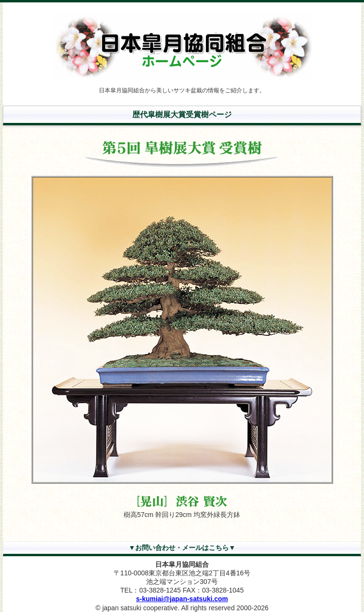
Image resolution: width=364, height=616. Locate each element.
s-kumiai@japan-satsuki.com (182, 599)
